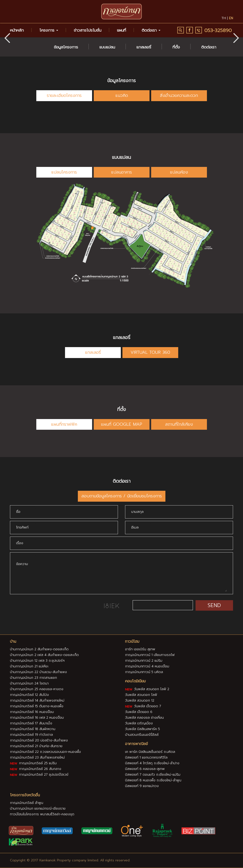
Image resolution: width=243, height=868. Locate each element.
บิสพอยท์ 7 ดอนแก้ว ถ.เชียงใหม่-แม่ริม (153, 775)
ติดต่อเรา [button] (151, 30)
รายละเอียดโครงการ (64, 95)
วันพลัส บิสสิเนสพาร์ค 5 (143, 729)
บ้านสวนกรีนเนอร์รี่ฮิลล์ (142, 735)
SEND (214, 605)
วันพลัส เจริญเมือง (139, 723)
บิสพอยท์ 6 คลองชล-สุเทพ (145, 769)
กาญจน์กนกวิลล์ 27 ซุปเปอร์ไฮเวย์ (39, 775)
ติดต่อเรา (209, 47)
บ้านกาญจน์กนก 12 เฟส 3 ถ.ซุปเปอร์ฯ (37, 661)
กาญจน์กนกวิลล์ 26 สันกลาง (36, 769)
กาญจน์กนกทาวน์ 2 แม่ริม (144, 661)
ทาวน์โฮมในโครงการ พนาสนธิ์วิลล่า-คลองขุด (42, 814)
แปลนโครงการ (64, 172)
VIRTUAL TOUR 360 (150, 352)
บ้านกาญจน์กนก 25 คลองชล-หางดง (37, 689)
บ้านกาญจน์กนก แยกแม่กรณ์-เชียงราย (38, 809)
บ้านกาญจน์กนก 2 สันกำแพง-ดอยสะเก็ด (39, 649)
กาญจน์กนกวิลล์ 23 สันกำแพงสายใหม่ (37, 757)
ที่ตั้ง (176, 47)
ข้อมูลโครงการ (66, 47)
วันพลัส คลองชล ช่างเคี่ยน (144, 718)
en (231, 18)
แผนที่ (121, 30)
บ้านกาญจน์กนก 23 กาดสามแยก (33, 678)
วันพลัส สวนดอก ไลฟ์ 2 (147, 689)
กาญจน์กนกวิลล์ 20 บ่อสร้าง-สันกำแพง (39, 740)
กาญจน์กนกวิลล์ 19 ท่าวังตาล (31, 735)
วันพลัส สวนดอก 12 (140, 701)
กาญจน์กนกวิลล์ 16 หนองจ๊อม (32, 712)
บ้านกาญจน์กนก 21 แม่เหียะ (29, 666)
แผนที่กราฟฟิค (64, 424)
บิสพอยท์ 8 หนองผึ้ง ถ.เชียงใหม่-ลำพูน (153, 780)
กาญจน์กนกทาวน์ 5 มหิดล (144, 672)
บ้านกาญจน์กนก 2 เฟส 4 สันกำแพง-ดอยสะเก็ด (44, 655)
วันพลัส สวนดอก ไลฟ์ (141, 695)
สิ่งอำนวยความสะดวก (179, 95)
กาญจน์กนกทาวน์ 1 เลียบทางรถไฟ (150, 655)
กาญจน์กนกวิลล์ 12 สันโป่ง (29, 695)
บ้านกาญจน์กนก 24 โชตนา (29, 683)
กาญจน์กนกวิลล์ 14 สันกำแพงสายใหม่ (37, 701)
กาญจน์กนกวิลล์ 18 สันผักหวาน (33, 729)
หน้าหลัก (17, 30)
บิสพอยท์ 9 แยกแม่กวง (142, 786)
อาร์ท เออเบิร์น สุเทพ (140, 649)
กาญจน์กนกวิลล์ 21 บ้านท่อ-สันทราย (36, 746)
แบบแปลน (107, 47)
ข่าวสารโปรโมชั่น (88, 30)
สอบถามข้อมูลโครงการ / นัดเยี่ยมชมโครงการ (122, 496)
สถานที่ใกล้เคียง (179, 424)
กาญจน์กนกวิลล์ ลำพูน (27, 803)
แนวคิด (122, 95)
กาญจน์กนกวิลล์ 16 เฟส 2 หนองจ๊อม (37, 718)
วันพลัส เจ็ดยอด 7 (143, 706)
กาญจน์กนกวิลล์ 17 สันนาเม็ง (31, 723)
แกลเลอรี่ (144, 47)
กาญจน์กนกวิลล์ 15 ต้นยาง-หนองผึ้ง (37, 706)
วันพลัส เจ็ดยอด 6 (139, 712)
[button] (236, 37)
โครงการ (49, 30)
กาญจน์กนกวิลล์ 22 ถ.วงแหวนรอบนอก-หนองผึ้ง (45, 752)
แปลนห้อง (179, 172)
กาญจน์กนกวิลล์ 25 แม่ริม (33, 763)
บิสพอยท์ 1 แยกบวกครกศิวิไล (146, 757)
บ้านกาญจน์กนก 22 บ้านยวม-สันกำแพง (38, 672)
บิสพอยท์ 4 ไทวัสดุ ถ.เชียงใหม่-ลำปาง (152, 763)
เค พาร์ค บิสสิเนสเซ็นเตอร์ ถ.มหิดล (150, 752)
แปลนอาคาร (121, 172)
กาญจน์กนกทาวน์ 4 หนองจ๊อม (147, 666)
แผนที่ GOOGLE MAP (121, 424)
